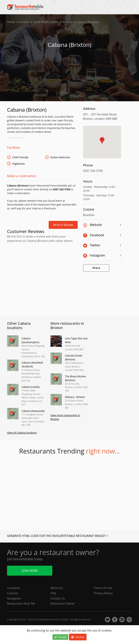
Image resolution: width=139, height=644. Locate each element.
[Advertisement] (42, 259)
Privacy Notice (103, 593)
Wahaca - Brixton (75, 397)
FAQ (53, 593)
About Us (57, 588)
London (24, 22)
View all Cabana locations (22, 433)
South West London (47, 22)
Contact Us (58, 598)
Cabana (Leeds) (30, 387)
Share (96, 268)
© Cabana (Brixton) (16, 138)
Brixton (69, 22)
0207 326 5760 (93, 171)
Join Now (30, 570)
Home (11, 22)
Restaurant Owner (63, 604)
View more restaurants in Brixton (65, 417)
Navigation (14, 598)
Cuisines (13, 593)
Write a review (63, 225)
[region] (102, 144)
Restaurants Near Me (21, 604)
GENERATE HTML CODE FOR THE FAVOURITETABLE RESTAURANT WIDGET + (58, 536)
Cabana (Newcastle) (33, 411)
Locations (13, 588)
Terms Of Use (103, 588)
